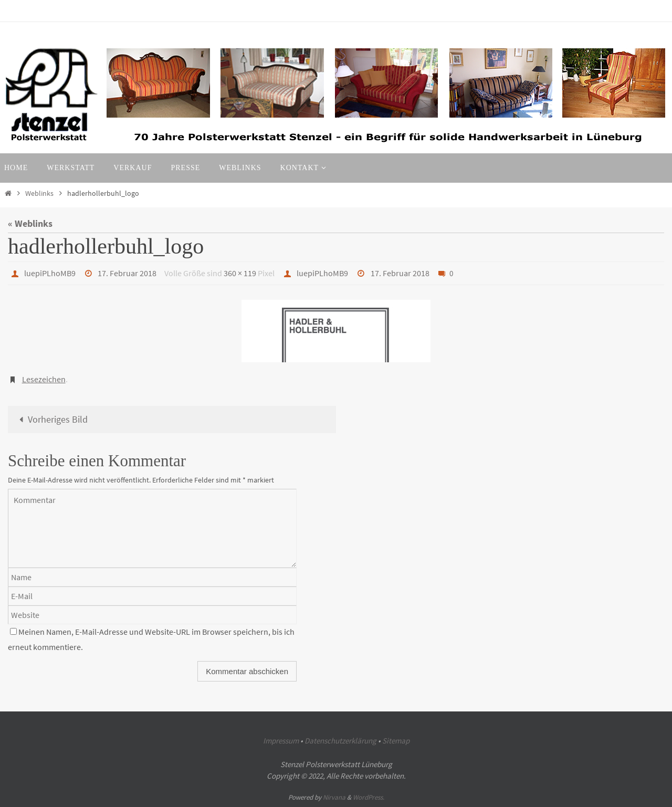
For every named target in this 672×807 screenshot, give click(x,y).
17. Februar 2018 (127, 273)
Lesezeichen (44, 379)
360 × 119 (240, 273)
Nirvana (334, 797)
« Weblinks (30, 223)
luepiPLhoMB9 (50, 273)
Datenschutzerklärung (340, 741)
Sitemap (396, 741)
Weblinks (39, 193)
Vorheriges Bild (51, 419)
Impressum (281, 741)
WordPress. (369, 797)
